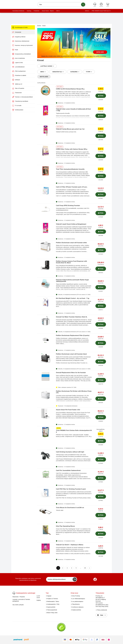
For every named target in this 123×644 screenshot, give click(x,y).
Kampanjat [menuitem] (19, 32)
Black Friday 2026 (52, 613)
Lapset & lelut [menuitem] (20, 63)
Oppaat (49, 596)
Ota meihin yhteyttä (18, 605)
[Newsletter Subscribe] (75, 579)
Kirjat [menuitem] (18, 50)
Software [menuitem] (19, 80)
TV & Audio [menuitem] (20, 106)
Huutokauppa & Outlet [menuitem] (23, 27)
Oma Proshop (76, 596)
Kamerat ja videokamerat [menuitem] (24, 41)
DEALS (87, 11)
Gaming (29, 11)
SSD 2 (58, 11)
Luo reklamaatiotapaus (79, 599)
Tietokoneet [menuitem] (20, 93)
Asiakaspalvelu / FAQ (53, 604)
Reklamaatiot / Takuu (53, 601)
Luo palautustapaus (78, 601)
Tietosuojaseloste (52, 610)
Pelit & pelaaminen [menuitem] (22, 71)
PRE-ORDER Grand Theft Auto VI (101, 11)
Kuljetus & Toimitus (53, 599)
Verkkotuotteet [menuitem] (20, 110)
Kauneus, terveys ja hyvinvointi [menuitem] (25, 45)
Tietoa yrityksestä (102, 610)
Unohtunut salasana (78, 607)
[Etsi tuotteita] (83, 5)
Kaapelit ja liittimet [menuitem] (22, 37)
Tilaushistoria (76, 604)
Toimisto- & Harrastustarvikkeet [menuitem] (25, 97)
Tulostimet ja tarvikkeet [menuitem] (23, 101)
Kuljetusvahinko (76, 610)
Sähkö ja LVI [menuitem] (20, 84)
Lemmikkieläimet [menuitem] (21, 67)
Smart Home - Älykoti (48, 11)
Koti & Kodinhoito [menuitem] (21, 58)
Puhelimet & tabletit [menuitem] (22, 75)
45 (85, 568)
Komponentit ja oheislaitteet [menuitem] (24, 54)
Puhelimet (36, 11)
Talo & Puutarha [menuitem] (21, 88)
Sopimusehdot (51, 607)
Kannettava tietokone (18, 11)
